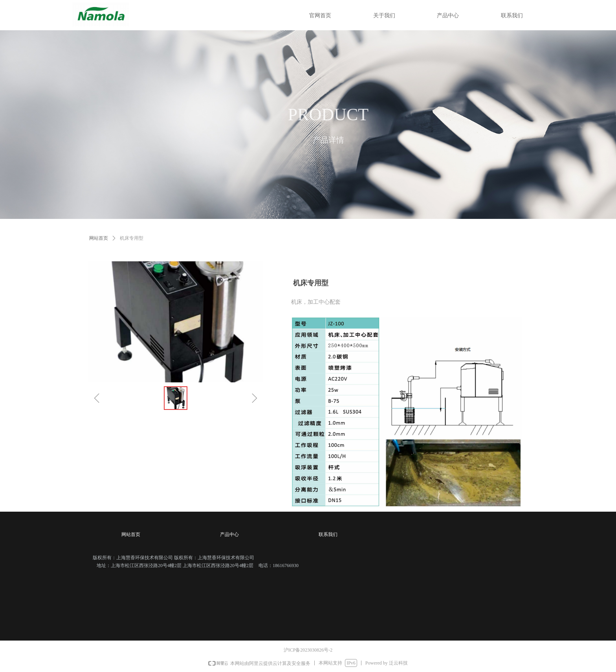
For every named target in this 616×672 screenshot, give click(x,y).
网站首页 (99, 238)
